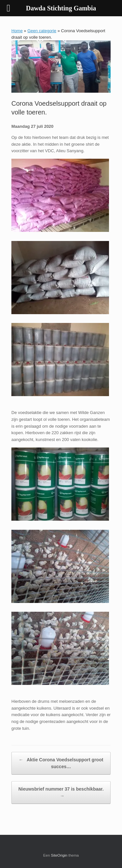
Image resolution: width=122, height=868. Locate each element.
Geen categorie (42, 31)
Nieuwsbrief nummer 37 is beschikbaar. (61, 793)
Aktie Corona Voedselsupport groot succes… (61, 763)
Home (17, 31)
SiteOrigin (59, 855)
